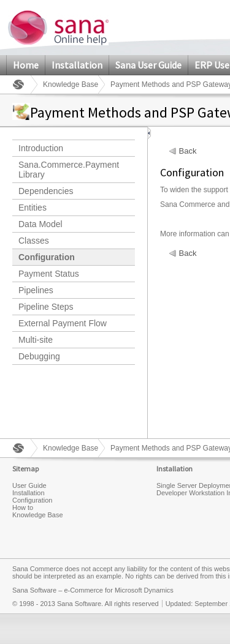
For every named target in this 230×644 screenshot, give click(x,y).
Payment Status (49, 274)
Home (26, 65)
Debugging (39, 356)
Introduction (41, 148)
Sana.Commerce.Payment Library (69, 170)
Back (188, 151)
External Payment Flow (63, 323)
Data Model (40, 224)
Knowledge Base (71, 84)
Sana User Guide (148, 65)
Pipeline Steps (46, 307)
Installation (77, 65)
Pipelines (36, 290)
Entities (33, 208)
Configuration (47, 257)
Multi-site (36, 340)
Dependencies (46, 191)
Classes (34, 241)
